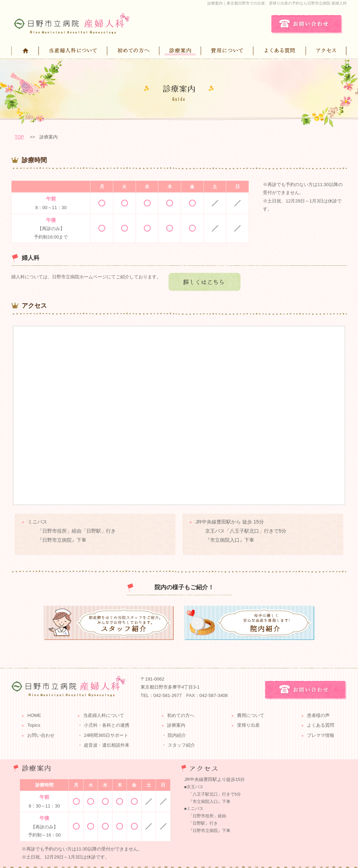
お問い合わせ (41, 735)
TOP (19, 137)
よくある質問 (321, 725)
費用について (251, 715)
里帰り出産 (248, 725)
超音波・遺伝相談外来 (107, 745)
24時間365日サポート (106, 735)
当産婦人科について (104, 715)
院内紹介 (177, 735)
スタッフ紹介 (181, 745)
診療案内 (176, 725)
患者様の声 (318, 715)
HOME (34, 715)
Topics (34, 725)
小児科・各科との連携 (107, 725)
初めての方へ (181, 715)
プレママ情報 (321, 735)
